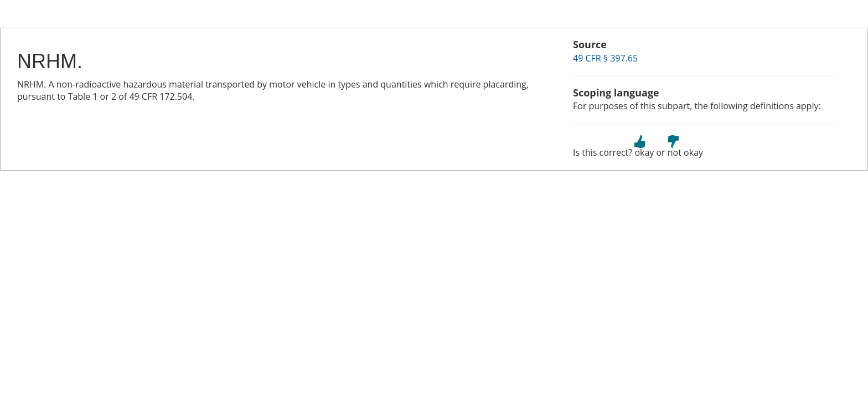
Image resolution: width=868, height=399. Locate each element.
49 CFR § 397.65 (605, 58)
